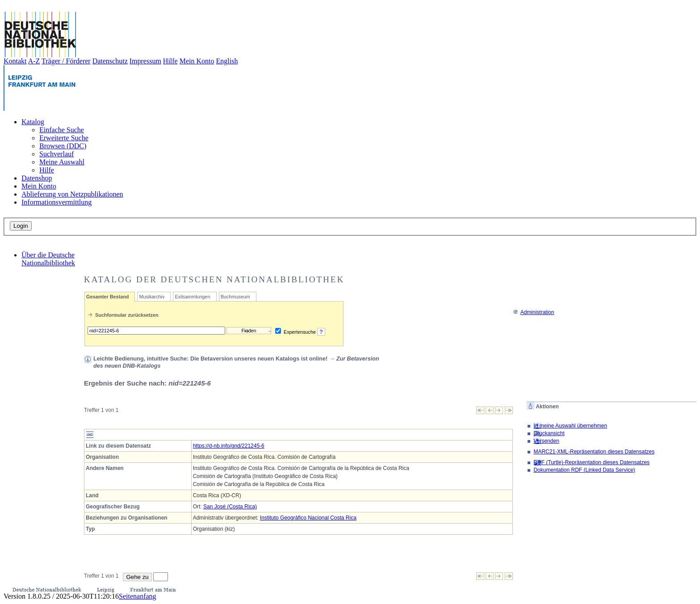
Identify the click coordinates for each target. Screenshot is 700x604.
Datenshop (37, 178)
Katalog (33, 122)
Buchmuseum (235, 297)
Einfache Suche (62, 130)
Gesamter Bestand (107, 297)
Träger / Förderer (66, 61)
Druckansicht (549, 433)
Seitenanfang (138, 596)
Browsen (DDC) (63, 146)
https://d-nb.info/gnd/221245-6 (229, 446)
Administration (534, 312)
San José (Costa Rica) (230, 507)
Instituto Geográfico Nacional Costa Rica (308, 518)
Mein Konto (197, 61)
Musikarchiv (152, 297)
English (227, 61)
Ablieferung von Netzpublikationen (72, 194)
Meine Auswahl (62, 162)
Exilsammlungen (192, 297)
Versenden (546, 441)
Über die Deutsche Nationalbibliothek (48, 259)
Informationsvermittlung (57, 202)
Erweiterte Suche (64, 138)
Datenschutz (110, 61)
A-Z (34, 61)
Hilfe (170, 61)
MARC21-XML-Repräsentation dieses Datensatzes (594, 452)
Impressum (145, 61)
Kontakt (15, 61)
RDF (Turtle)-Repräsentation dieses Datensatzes (591, 462)
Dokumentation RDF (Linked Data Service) (584, 470)
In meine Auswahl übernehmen (570, 426)
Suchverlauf (57, 154)
